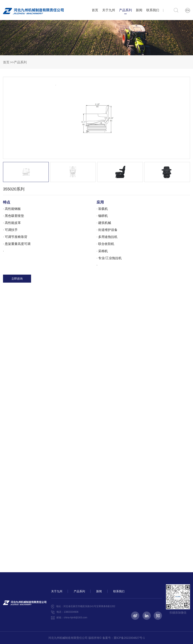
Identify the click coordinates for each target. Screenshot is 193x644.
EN (188, 10)
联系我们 (153, 10)
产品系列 (125, 11)
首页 (95, 10)
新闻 (139, 10)
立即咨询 (17, 281)
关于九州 (109, 10)
